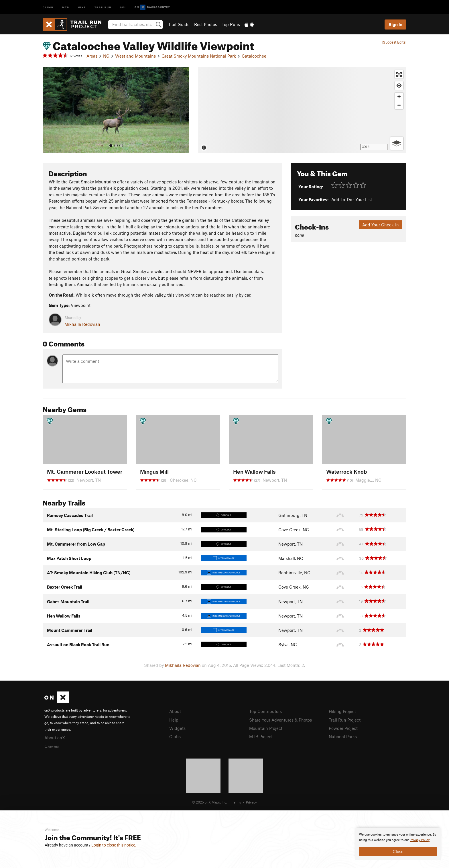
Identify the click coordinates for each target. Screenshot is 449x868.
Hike (82, 7)
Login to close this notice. (114, 845)
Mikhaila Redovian (82, 324)
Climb (48, 7)
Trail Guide (179, 24)
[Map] (302, 110)
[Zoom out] (399, 105)
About (175, 711)
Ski (123, 7)
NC (106, 56)
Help (174, 720)
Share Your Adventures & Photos (280, 720)
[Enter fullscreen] (399, 74)
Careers (52, 746)
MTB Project (261, 736)
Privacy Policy (420, 840)
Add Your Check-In (381, 225)
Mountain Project (266, 728)
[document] (398, 844)
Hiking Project (342, 711)
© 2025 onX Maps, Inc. (210, 802)
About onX (55, 738)
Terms (237, 802)
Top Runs (231, 24)
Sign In (395, 24)
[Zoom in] (399, 97)
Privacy (251, 802)
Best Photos (206, 24)
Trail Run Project (345, 720)
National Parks (343, 736)
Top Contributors (265, 711)
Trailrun (103, 7)
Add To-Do (342, 199)
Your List (364, 199)
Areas (92, 56)
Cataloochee (254, 56)
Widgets (177, 728)
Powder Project (343, 728)
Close (398, 851)
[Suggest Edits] (394, 42)
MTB (66, 7)
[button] (48, 110)
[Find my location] (399, 86)
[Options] (397, 143)
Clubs (175, 736)
